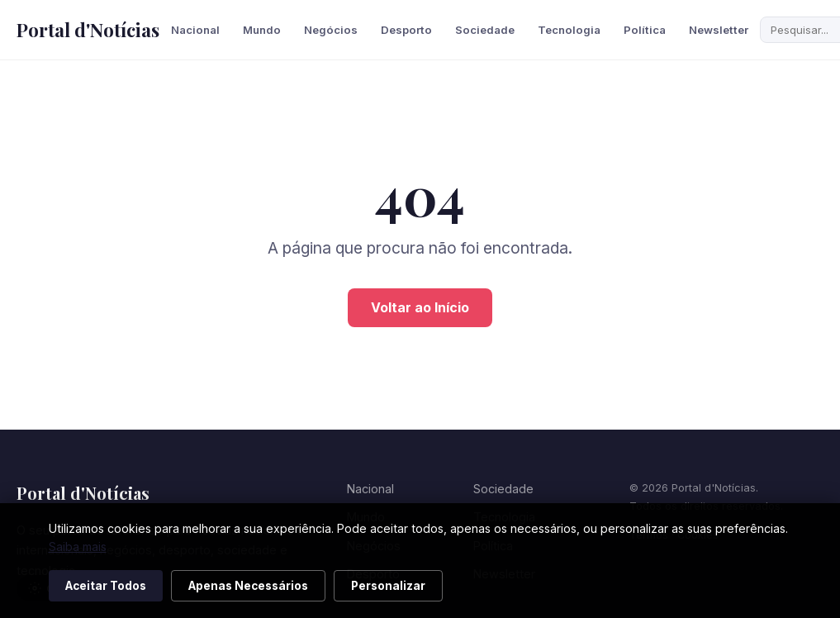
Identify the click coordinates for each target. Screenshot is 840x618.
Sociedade (485, 30)
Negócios (331, 30)
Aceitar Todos (106, 586)
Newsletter (719, 30)
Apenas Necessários (248, 586)
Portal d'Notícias (88, 30)
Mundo (262, 30)
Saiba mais (78, 547)
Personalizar (388, 586)
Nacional (195, 30)
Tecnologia (569, 30)
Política (645, 30)
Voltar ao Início (420, 307)
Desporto (406, 30)
